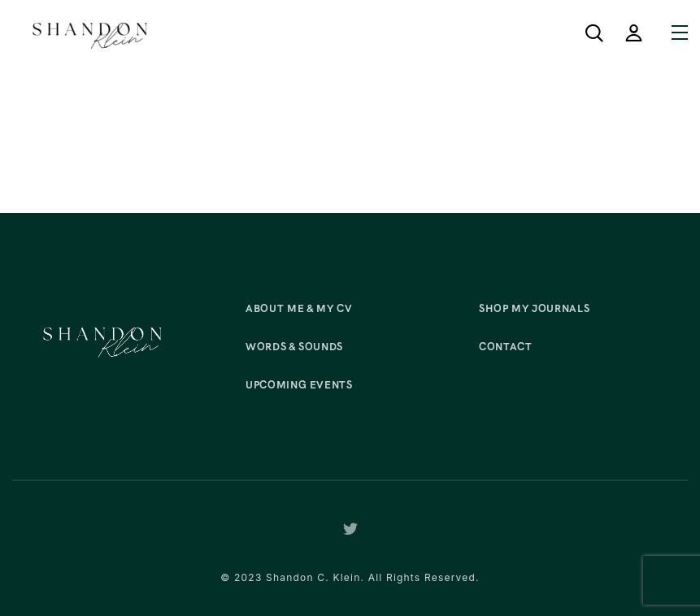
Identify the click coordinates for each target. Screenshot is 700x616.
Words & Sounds (294, 347)
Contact (506, 347)
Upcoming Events (299, 385)
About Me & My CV (299, 308)
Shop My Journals (534, 308)
